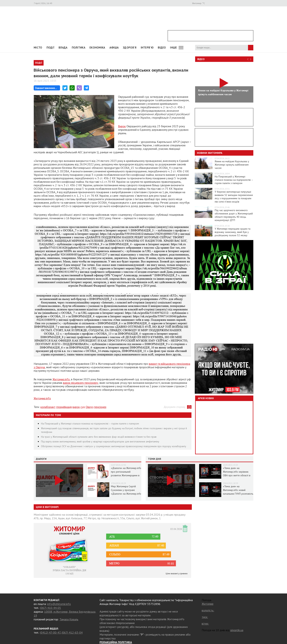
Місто (38, 48)
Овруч (90, 407)
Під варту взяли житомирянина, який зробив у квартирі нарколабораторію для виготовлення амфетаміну (100, 441)
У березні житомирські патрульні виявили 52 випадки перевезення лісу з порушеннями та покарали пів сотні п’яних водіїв (234, 197)
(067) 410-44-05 (51, 608)
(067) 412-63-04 (72, 632)
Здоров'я (130, 48)
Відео (201, 59)
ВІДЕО (162, 48)
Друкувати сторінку (175, 407)
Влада (63, 48)
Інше (173, 48)
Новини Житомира (210, 153)
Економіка (97, 48)
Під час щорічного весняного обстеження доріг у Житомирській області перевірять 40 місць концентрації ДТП (234, 215)
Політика (79, 48)
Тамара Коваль (69, 619)
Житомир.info (61, 379)
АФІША (114, 48)
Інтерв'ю (147, 48)
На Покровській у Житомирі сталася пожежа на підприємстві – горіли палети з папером (90, 424)
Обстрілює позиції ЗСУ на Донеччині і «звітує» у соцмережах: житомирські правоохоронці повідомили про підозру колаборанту (114, 446)
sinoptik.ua (237, 630)
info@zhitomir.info (59, 604)
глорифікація (64, 407)
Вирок (122, 126)
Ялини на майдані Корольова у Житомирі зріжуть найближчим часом (232, 165)
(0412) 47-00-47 (50, 632)
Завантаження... (46, 88)
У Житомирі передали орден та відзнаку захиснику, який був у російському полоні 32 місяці (233, 232)
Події (51, 48)
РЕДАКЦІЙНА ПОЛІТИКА (116, 642)
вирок (76, 407)
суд (83, 407)
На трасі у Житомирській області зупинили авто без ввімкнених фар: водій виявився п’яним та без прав (99, 437)
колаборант (48, 407)
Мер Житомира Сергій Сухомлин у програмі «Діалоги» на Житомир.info (126, 490)
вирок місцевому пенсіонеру (81, 383)
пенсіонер (100, 407)
